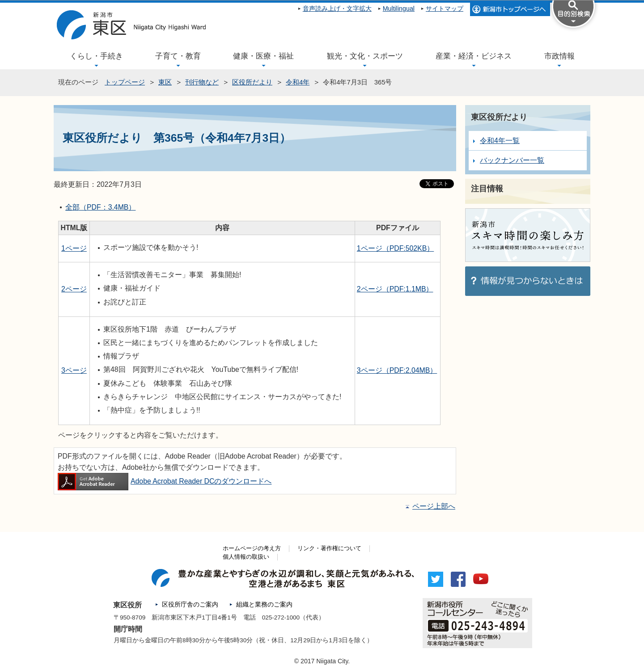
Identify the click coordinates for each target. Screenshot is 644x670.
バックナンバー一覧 (512, 160)
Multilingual (399, 8)
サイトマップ (445, 8)
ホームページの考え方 (252, 548)
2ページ (74, 289)
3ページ (74, 370)
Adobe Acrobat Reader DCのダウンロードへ (165, 481)
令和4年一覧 (500, 141)
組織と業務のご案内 (264, 605)
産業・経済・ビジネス (474, 56)
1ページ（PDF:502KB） (395, 248)
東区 (165, 82)
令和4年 (298, 82)
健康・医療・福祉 (263, 56)
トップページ (125, 82)
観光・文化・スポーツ (365, 56)
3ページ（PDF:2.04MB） (397, 370)
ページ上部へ (434, 506)
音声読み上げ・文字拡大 (337, 8)
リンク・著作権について (329, 548)
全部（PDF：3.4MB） (100, 207)
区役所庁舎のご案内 (190, 605)
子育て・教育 (178, 56)
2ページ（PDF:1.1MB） (395, 289)
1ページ (74, 248)
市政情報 (559, 56)
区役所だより (252, 82)
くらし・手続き (96, 56)
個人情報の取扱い (246, 557)
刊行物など (202, 82)
